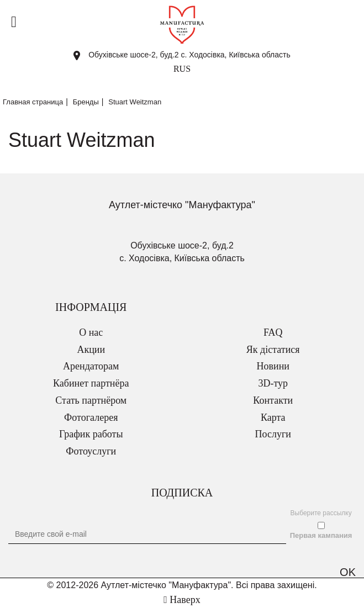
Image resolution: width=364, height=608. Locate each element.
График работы (91, 434)
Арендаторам (91, 366)
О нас (91, 332)
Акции (91, 350)
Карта (273, 417)
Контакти (273, 400)
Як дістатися (273, 350)
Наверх (182, 600)
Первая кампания (321, 535)
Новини (273, 366)
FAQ (273, 332)
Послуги (273, 434)
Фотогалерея (91, 417)
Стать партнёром (91, 400)
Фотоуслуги (91, 451)
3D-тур (273, 383)
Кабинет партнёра (91, 383)
